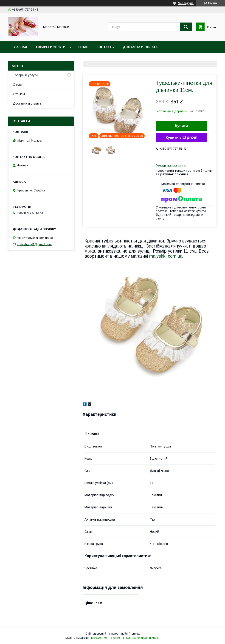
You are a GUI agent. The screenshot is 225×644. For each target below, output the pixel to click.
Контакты (106, 47)
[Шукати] (186, 27)
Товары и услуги (50, 47)
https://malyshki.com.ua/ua (35, 238)
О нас (83, 47)
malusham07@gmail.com (34, 244)
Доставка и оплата (140, 47)
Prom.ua (134, 634)
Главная (20, 47)
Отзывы (19, 94)
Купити (182, 126)
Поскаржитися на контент (106, 638)
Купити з (181, 138)
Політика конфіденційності (142, 638)
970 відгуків (186, 3)
